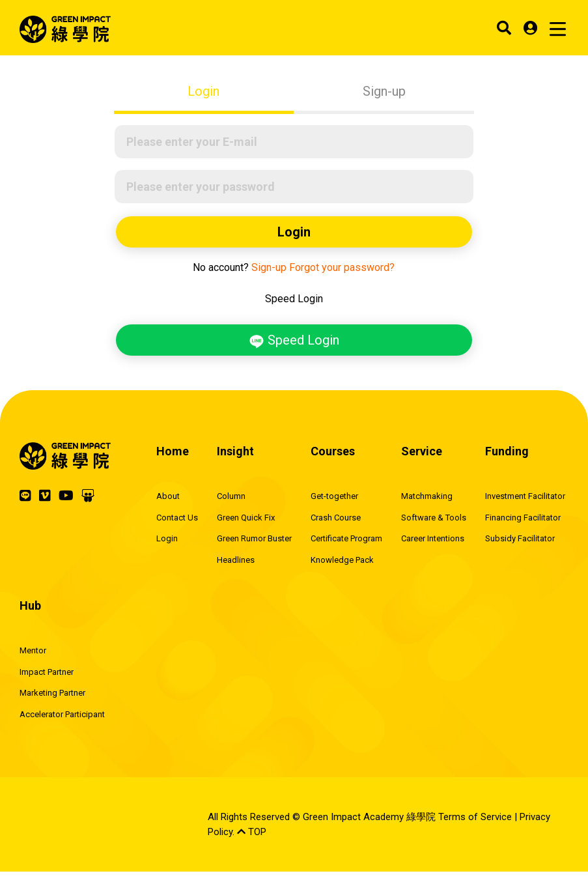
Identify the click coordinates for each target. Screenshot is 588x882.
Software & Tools (434, 518)
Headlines (236, 560)
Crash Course (336, 518)
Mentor (33, 650)
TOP (252, 832)
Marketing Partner (52, 693)
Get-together (334, 496)
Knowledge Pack (342, 560)
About (168, 496)
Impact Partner (47, 672)
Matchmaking (427, 496)
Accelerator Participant (62, 714)
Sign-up (384, 91)
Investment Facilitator (525, 496)
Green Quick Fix (246, 518)
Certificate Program (346, 538)
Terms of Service (475, 817)
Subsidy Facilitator (520, 538)
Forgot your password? (342, 267)
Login (203, 91)
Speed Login (294, 341)
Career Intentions (433, 538)
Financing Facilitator (523, 518)
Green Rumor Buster (254, 538)
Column (231, 496)
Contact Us (177, 518)
